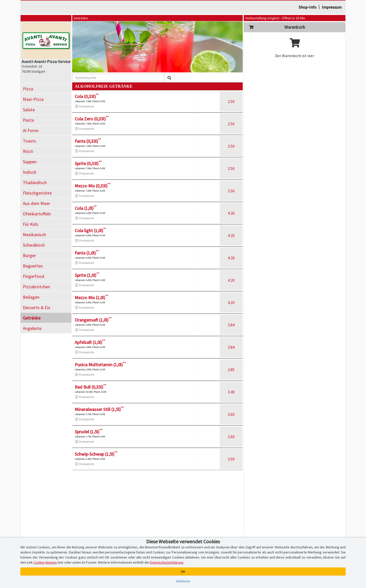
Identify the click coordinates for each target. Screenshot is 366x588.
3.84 (231, 325)
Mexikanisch (34, 235)
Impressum (332, 7)
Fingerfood (34, 276)
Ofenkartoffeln (37, 214)
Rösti (28, 151)
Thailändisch (35, 182)
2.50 (231, 101)
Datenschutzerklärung (167, 562)
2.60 (231, 414)
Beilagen (31, 297)
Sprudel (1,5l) (89, 432)
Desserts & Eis (37, 307)
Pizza (28, 89)
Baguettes (33, 266)
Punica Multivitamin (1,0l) (100, 365)
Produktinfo (84, 106)
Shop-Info (308, 7)
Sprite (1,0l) (87, 275)
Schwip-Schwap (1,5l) (96, 454)
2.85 (231, 370)
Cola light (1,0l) (90, 231)
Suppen (30, 162)
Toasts (29, 141)
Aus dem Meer (36, 203)
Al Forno (31, 130)
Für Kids (31, 224)
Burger (29, 255)
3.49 (231, 392)
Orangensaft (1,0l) (93, 320)
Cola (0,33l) (87, 96)
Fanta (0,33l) (88, 141)
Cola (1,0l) (86, 208)
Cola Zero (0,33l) (92, 119)
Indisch (30, 172)
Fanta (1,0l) (87, 253)
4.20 (231, 213)
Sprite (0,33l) (88, 163)
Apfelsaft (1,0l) (90, 342)
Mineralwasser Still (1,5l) (99, 409)
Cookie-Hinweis (45, 562)
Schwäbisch (34, 245)
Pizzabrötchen (36, 287)
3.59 (231, 459)
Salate (29, 110)
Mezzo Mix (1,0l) (91, 298)
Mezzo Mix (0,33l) (93, 186)
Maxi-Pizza (33, 99)
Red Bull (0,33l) (90, 387)
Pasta (28, 120)
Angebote (32, 328)
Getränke (32, 318)
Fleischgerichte (37, 193)
